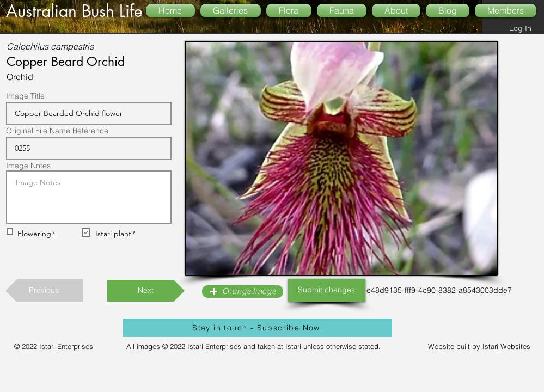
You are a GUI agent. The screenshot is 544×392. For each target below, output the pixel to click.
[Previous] (44, 291)
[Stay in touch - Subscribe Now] (258, 328)
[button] (243, 292)
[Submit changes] (327, 290)
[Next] (146, 291)
